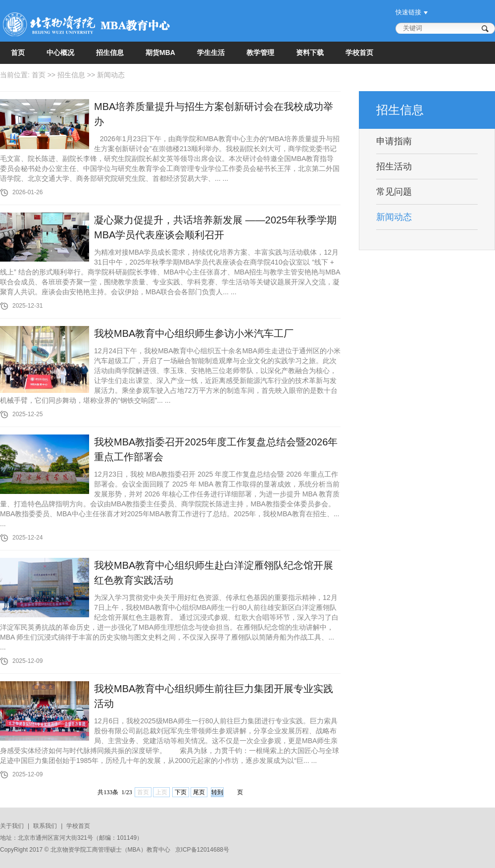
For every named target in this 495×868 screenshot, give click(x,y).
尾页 (199, 792)
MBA (134, 850)
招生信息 (110, 53)
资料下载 (310, 53)
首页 (18, 53)
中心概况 (60, 53)
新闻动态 (111, 75)
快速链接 (408, 12)
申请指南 (394, 141)
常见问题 (394, 192)
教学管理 (260, 53)
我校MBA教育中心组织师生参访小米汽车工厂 (194, 333)
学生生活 (211, 53)
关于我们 (12, 826)
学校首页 (359, 53)
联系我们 (45, 826)
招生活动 (394, 166)
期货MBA (160, 53)
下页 (181, 792)
